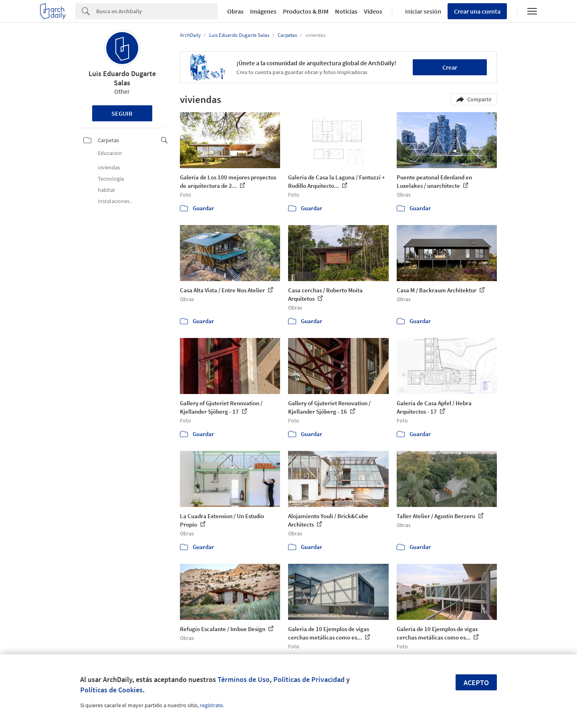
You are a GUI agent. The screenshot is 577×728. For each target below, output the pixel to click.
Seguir (122, 113)
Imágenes (263, 11)
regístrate (211, 705)
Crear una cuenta (477, 11)
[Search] (157, 11)
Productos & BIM (306, 11)
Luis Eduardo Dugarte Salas (122, 78)
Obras (235, 11)
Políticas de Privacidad (309, 679)
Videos (373, 11)
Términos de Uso (244, 679)
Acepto (476, 683)
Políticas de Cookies (111, 690)
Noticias (346, 11)
